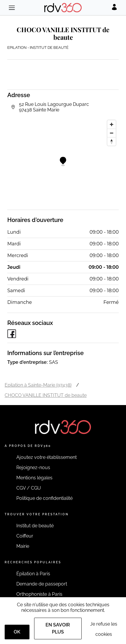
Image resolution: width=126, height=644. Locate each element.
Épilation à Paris (33, 574)
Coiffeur (25, 536)
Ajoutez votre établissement (47, 457)
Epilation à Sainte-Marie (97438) (38, 385)
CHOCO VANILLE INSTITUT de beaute (46, 395)
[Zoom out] (112, 133)
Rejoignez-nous (33, 467)
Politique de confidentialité (44, 498)
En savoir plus (58, 628)
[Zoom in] (112, 124)
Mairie (23, 546)
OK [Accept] (17, 632)
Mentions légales (34, 478)
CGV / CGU (29, 488)
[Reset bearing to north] (112, 141)
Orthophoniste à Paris (39, 594)
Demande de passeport (42, 584)
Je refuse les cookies (104, 629)
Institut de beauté (35, 526)
